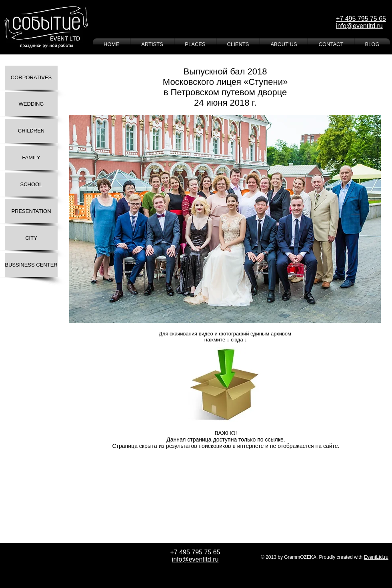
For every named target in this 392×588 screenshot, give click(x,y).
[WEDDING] (31, 104)
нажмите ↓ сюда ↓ (225, 340)
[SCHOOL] (31, 185)
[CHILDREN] (31, 131)
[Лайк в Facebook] (100, 460)
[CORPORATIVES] (31, 78)
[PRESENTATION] (31, 211)
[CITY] (31, 238)
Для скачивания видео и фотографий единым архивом (225, 334)
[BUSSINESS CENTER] (31, 265)
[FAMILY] (31, 158)
